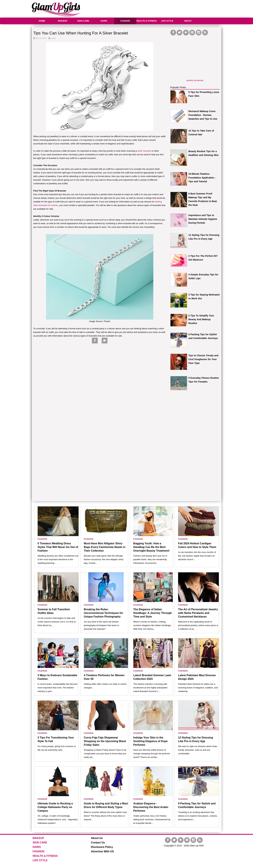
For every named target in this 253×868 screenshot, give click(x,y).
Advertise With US (102, 851)
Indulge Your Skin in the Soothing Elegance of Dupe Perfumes (151, 741)
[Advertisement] (161, 8)
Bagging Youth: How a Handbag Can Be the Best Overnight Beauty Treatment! (152, 547)
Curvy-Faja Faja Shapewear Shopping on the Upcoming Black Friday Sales (105, 741)
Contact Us (98, 843)
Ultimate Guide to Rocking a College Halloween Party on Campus (55, 807)
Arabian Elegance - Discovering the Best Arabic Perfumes (151, 807)
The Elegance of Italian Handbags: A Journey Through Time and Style (153, 613)
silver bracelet (144, 151)
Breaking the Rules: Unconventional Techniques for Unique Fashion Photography (103, 613)
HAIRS (104, 21)
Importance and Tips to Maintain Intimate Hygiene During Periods (203, 219)
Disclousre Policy (102, 847)
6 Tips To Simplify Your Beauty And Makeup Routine (201, 319)
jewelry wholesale (195, 80)
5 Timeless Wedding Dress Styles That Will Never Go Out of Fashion (58, 547)
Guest (53, 38)
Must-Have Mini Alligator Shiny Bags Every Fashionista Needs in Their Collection (105, 547)
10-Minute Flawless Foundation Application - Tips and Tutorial (202, 178)
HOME (42, 21)
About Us (97, 838)
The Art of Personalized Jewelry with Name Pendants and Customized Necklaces (198, 613)
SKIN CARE (83, 21)
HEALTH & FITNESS (146, 21)
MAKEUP (63, 21)
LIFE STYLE (167, 21)
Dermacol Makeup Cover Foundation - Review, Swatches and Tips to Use (203, 115)
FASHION (125, 21)
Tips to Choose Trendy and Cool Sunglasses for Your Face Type (203, 359)
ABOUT (188, 21)
